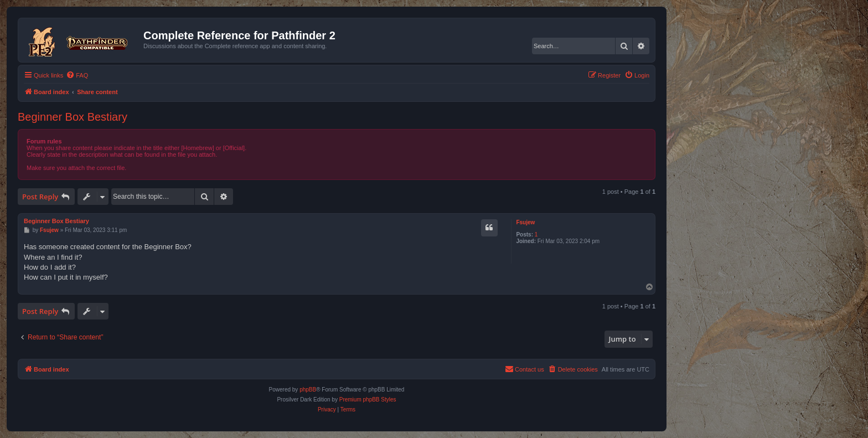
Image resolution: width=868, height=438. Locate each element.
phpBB (308, 390)
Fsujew (525, 222)
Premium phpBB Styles (368, 400)
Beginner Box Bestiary (73, 117)
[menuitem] (77, 75)
